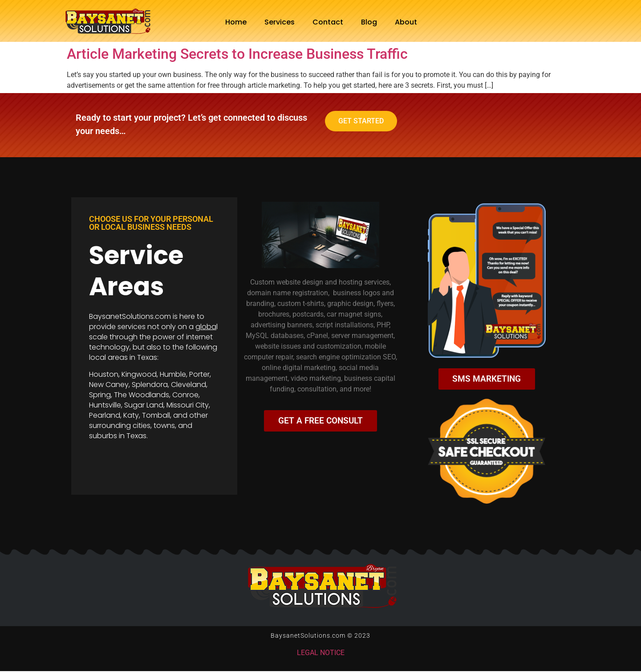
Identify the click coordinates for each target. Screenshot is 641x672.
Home (236, 22)
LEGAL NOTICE (321, 654)
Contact (328, 22)
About (406, 22)
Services (280, 22)
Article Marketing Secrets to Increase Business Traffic (237, 54)
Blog (369, 22)
